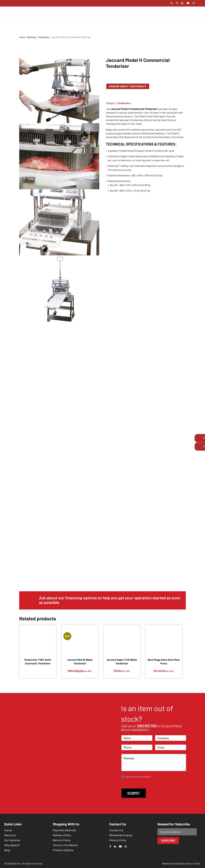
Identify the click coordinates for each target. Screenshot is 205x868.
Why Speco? (12, 845)
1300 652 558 (147, 726)
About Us (10, 835)
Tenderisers (44, 37)
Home (22, 37)
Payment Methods (64, 830)
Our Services (12, 840)
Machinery (32, 37)
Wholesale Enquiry (121, 835)
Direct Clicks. (194, 863)
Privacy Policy (118, 840)
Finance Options (63, 850)
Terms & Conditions (65, 845)
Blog (7, 850)
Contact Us (116, 830)
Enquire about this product (128, 86)
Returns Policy (62, 840)
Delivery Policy (62, 835)
